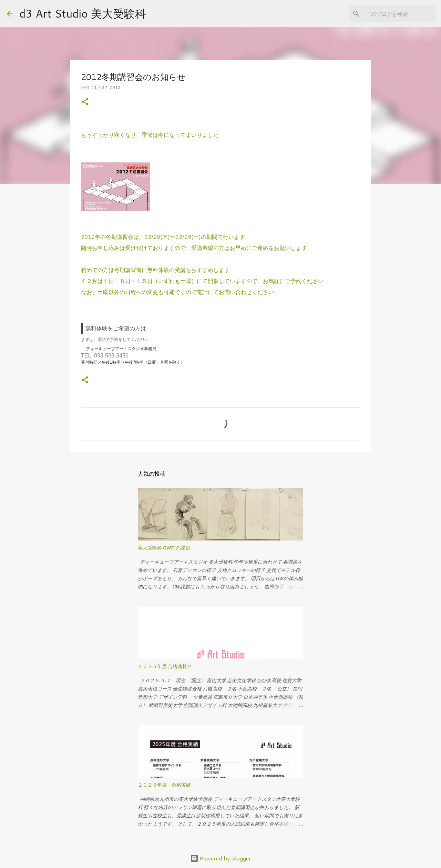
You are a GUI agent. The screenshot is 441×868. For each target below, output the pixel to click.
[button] (85, 102)
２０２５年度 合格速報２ (165, 666)
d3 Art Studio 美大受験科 (83, 13)
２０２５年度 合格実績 (164, 785)
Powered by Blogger (221, 858)
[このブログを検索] (399, 14)
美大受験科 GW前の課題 (164, 548)
